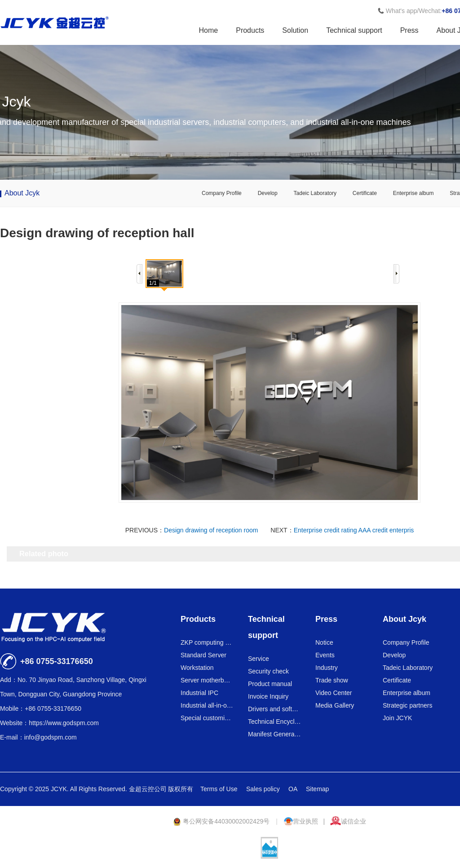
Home (209, 30)
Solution (295, 30)
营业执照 (302, 821)
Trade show (332, 680)
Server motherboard (207, 680)
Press (409, 30)
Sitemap (317, 789)
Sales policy (264, 789)
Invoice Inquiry (268, 696)
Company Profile (222, 193)
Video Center (334, 693)
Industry (327, 668)
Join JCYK (397, 718)
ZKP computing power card (207, 642)
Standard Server (203, 655)
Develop (268, 193)
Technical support (354, 30)
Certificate (365, 193)
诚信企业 (348, 821)
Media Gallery (335, 705)
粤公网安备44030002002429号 (222, 821)
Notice (324, 642)
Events (325, 655)
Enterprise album (414, 193)
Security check (268, 671)
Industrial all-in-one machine (207, 705)
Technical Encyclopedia (274, 722)
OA (294, 789)
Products (250, 30)
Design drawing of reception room (211, 530)
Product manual (270, 684)
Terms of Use (220, 789)
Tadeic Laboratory (315, 193)
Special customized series (207, 718)
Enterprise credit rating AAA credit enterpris (354, 530)
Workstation (197, 668)
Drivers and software (274, 709)
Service (259, 659)
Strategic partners (408, 705)
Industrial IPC (199, 693)
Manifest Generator (274, 734)
